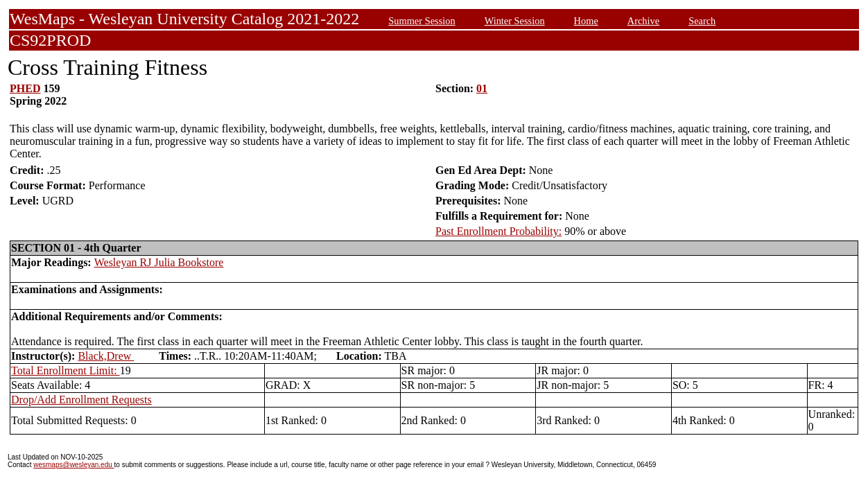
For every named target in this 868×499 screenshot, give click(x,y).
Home (586, 21)
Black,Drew (106, 356)
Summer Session (422, 21)
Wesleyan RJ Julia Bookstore (159, 262)
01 (482, 88)
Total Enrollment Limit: (66, 370)
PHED (25, 88)
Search (702, 21)
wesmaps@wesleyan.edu (73, 465)
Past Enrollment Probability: (498, 231)
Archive (643, 21)
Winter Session (515, 21)
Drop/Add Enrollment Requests (81, 400)
